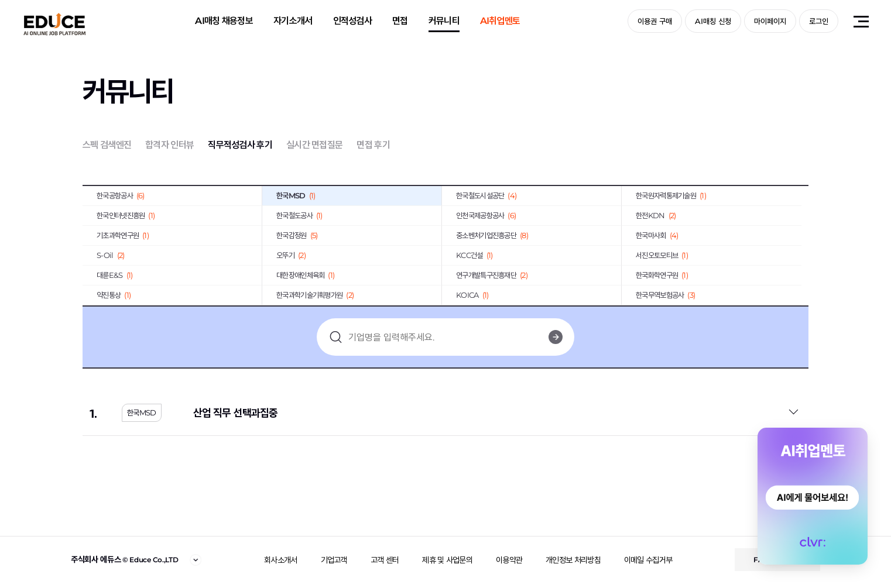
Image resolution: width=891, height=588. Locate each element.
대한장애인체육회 (305, 275)
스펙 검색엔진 (107, 145)
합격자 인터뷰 (169, 145)
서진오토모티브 (662, 255)
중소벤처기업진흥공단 (492, 235)
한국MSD (296, 195)
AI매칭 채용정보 (224, 21)
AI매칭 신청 (713, 21)
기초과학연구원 (123, 235)
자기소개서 (293, 21)
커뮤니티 (444, 21)
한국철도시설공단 (486, 195)
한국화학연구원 (662, 275)
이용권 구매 (655, 21)
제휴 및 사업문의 (447, 560)
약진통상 (114, 295)
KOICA (472, 295)
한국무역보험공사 (665, 295)
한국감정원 (297, 235)
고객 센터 (385, 560)
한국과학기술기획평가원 (315, 295)
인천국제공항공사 (486, 215)
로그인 (819, 21)
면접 (400, 21)
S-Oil (110, 255)
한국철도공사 (299, 215)
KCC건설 (474, 255)
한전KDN (656, 215)
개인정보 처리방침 (573, 560)
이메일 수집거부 (648, 560)
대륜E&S (114, 275)
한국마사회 (657, 235)
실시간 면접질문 (314, 145)
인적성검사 (353, 21)
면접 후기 (373, 145)
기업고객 (334, 560)
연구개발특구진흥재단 (492, 275)
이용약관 (509, 560)
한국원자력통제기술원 (671, 195)
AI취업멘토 (500, 21)
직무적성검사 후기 (240, 145)
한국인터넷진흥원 (126, 215)
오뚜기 (291, 255)
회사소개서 (281, 560)
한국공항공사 (121, 195)
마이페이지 (770, 21)
